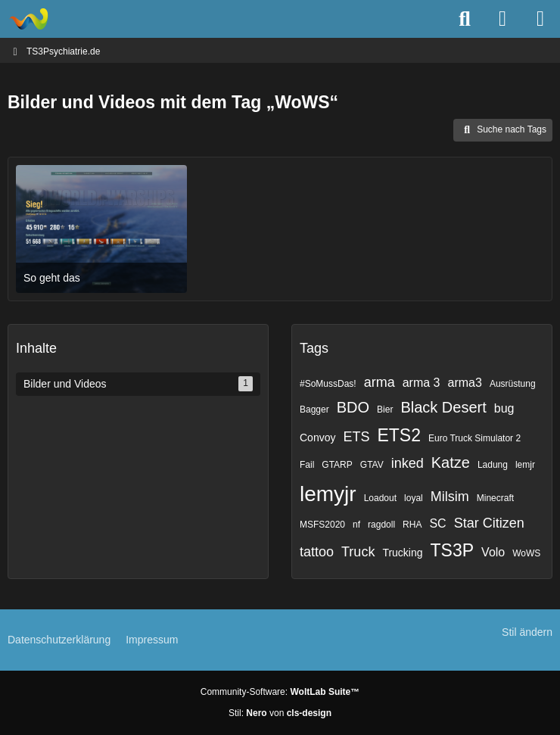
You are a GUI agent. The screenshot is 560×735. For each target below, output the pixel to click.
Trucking (402, 553)
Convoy (317, 438)
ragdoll (381, 525)
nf (356, 525)
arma (380, 382)
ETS (356, 437)
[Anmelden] (502, 19)
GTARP (337, 465)
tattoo (317, 552)
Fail (307, 465)
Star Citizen (489, 523)
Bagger (314, 410)
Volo (493, 552)
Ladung (493, 465)
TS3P (453, 550)
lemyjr (328, 494)
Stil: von (280, 713)
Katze (451, 462)
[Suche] (465, 19)
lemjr (525, 465)
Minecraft (495, 498)
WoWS (526, 553)
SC (437, 523)
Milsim (450, 497)
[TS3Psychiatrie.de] (28, 19)
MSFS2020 (322, 525)
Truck (358, 552)
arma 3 (422, 383)
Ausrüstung (513, 384)
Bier (385, 410)
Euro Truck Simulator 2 (474, 438)
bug (504, 408)
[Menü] (540, 19)
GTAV (372, 465)
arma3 (465, 383)
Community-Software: (280, 692)
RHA (412, 525)
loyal (414, 498)
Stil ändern (527, 632)
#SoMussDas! (328, 384)
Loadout (380, 498)
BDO (353, 407)
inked (408, 463)
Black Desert (443, 407)
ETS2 (399, 435)
